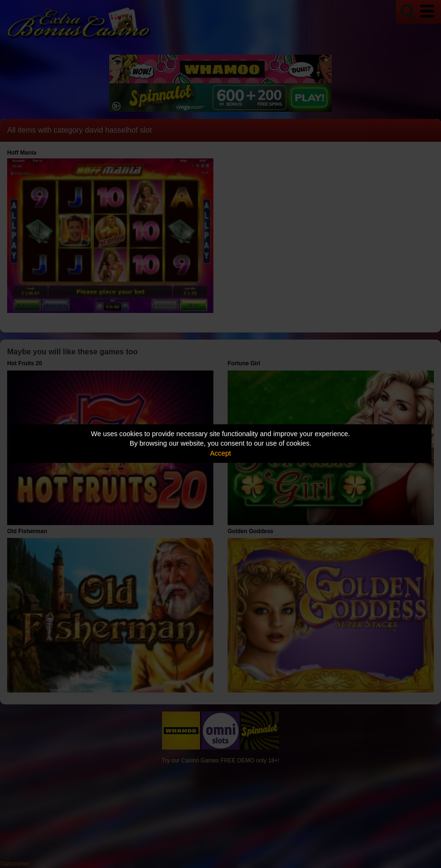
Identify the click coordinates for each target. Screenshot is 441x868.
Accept (220, 453)
